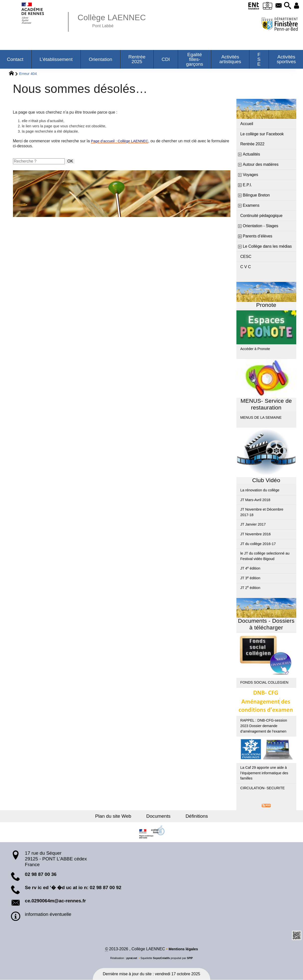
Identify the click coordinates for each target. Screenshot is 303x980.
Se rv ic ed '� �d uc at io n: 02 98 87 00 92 (73, 887)
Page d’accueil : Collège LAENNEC (122, 142)
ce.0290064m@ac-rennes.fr (55, 901)
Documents (158, 816)
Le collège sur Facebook (262, 134)
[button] (286, 6)
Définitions (193, 816)
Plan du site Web (117, 816)
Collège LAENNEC (115, 20)
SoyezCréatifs (162, 958)
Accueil (247, 124)
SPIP (191, 958)
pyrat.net (131, 958)
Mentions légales (183, 949)
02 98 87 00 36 (41, 874)
